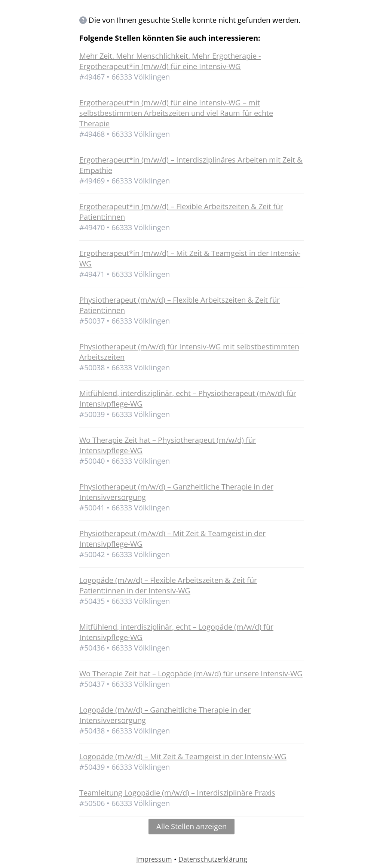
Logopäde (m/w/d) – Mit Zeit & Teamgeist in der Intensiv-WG (183, 756)
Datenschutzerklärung (213, 859)
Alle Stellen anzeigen (191, 826)
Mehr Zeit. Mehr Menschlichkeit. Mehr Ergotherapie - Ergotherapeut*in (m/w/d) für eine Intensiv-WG (170, 61)
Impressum (154, 859)
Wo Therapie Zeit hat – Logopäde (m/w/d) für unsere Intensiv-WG (191, 674)
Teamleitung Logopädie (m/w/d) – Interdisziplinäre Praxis (177, 793)
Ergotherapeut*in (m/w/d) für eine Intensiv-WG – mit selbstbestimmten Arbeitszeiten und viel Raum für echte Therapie (176, 113)
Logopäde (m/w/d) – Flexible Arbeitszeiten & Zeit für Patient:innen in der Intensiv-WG (168, 585)
